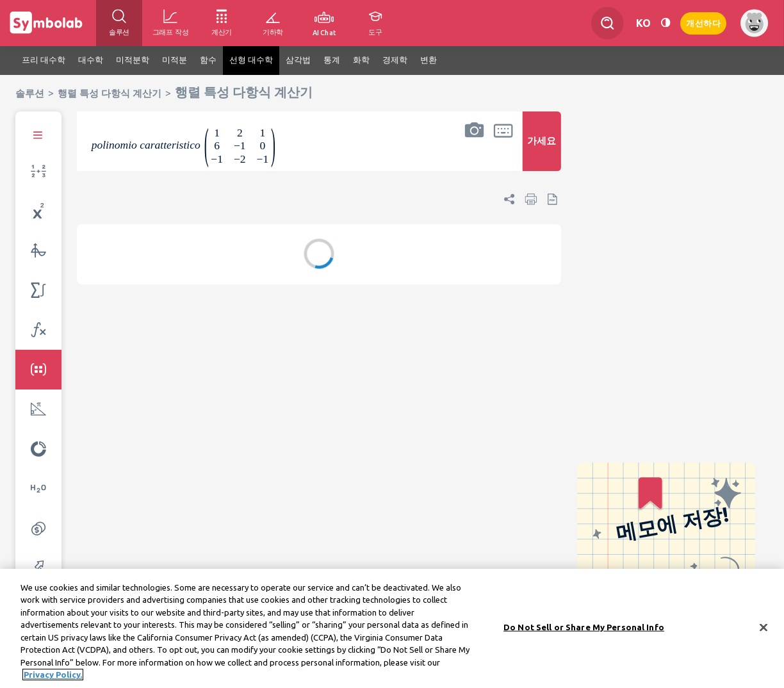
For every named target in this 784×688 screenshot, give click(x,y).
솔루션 (30, 93)
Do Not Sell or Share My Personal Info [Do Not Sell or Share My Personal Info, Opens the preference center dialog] (584, 630)
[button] (474, 150)
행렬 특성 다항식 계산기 (110, 93)
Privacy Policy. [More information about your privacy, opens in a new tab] (53, 678)
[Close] (764, 631)
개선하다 (703, 22)
